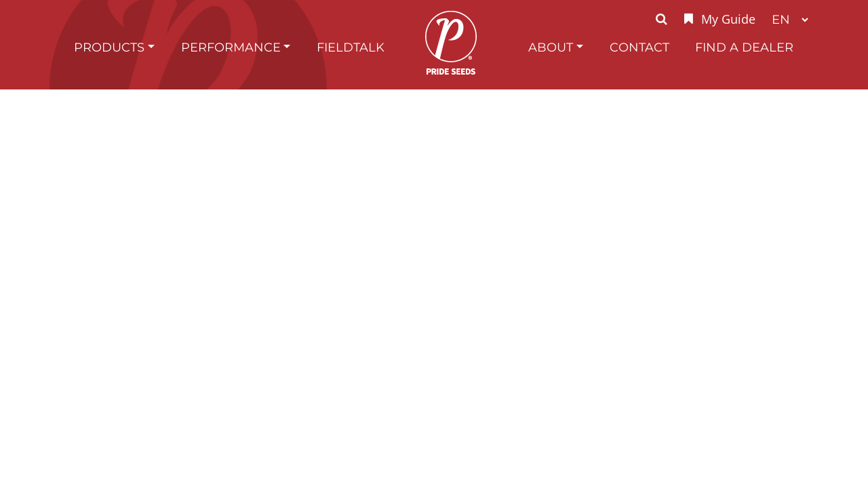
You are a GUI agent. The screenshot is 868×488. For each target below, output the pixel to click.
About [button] (551, 47)
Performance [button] (231, 47)
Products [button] (109, 47)
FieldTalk (351, 47)
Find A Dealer (744, 47)
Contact (639, 47)
